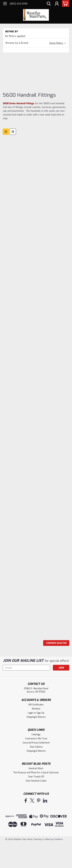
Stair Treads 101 (36, 777)
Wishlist (36, 709)
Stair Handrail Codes (36, 781)
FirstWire (58, 839)
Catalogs (36, 735)
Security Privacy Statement (36, 743)
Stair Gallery (36, 747)
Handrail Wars (36, 768)
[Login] (57, 4)
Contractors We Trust (36, 739)
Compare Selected (56, 643)
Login (30, 713)
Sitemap (38, 839)
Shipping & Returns (36, 717)
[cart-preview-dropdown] (65, 3)
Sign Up (40, 713)
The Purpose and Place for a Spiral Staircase (36, 773)
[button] (36, 43)
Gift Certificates (36, 705)
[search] (49, 4)
